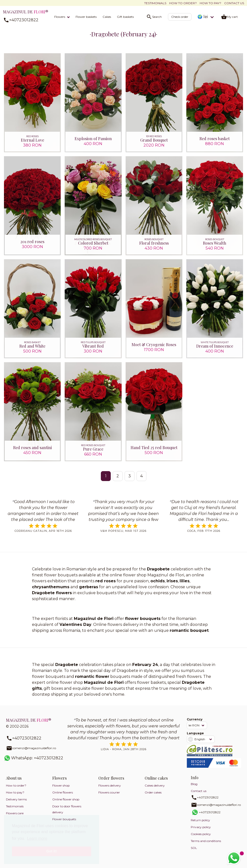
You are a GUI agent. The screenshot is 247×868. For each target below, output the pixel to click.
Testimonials (155, 3)
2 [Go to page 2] (118, 476)
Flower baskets (86, 17)
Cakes (107, 17)
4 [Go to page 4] (141, 476)
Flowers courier (109, 792)
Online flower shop (66, 799)
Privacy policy (201, 827)
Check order (180, 17)
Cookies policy (201, 834)
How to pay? (210, 3)
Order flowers (111, 778)
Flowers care (15, 813)
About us (14, 778)
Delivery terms (16, 799)
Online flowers (63, 792)
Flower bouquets (64, 819)
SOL (194, 848)
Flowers (60, 17)
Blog (194, 784)
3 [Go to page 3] (130, 476)
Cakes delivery (155, 785)
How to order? (183, 3)
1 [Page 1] (106, 476)
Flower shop (61, 785)
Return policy (200, 820)
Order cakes (153, 792)
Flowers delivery (110, 785)
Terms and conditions (206, 841)
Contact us (234, 3)
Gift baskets (125, 17)
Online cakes (156, 778)
